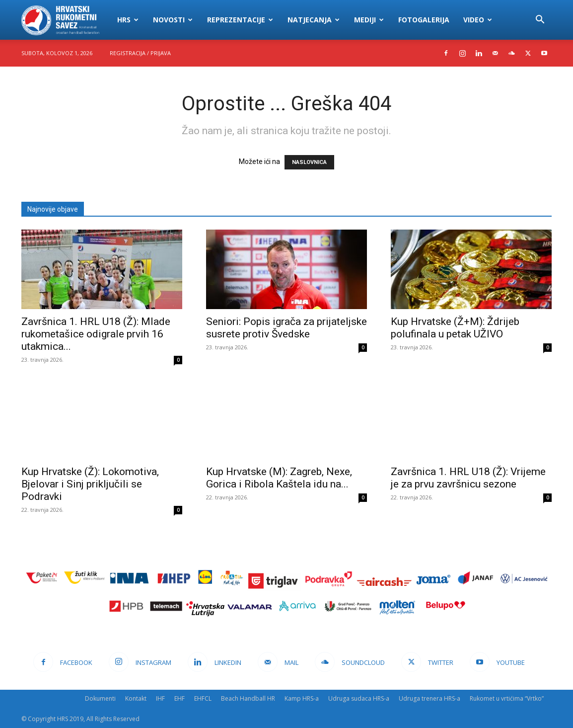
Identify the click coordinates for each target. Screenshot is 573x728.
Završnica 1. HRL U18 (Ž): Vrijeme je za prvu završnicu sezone (468, 478)
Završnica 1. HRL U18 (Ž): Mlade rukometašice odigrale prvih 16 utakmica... (96, 334)
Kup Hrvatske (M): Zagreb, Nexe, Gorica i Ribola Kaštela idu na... (279, 478)
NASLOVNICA (309, 162)
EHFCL (203, 698)
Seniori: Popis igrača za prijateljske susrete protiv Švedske (286, 328)
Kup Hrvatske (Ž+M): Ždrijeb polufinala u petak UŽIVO (455, 328)
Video (478, 20)
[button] (540, 21)
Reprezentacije (240, 20)
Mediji (369, 20)
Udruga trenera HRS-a (430, 698)
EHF (179, 698)
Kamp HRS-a (302, 698)
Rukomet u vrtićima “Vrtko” (507, 698)
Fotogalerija (424, 20)
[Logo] (66, 20)
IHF (160, 698)
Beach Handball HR (248, 698)
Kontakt (136, 698)
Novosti (173, 20)
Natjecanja (314, 20)
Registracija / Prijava (140, 53)
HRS (128, 20)
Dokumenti (100, 698)
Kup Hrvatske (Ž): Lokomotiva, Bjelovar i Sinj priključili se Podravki (90, 484)
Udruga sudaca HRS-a (359, 698)
